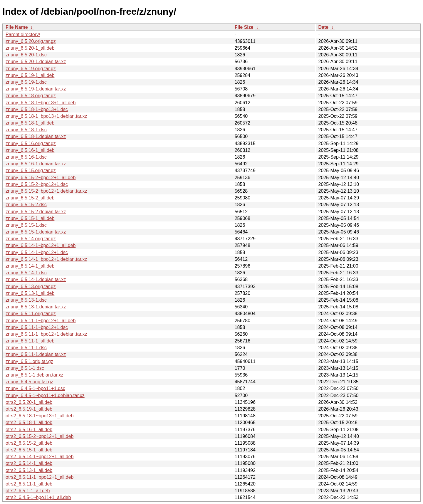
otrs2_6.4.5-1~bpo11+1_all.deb (38, 497)
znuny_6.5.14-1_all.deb (30, 266)
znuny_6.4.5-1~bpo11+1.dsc (35, 388)
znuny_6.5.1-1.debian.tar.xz (35, 375)
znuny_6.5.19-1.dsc (26, 82)
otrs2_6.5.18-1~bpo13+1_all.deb (40, 416)
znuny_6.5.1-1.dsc (25, 368)
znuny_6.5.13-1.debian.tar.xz (36, 307)
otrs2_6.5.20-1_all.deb (29, 402)
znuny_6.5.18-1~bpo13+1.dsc (37, 109)
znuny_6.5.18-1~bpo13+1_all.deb (41, 103)
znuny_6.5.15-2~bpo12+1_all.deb (41, 178)
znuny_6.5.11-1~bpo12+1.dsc (37, 327)
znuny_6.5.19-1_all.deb (30, 75)
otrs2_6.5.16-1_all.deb (29, 430)
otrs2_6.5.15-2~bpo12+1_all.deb (40, 436)
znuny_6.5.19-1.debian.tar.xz (36, 89)
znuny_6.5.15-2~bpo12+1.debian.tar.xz (46, 191)
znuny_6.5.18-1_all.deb (30, 123)
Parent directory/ (23, 35)
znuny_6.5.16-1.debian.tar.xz (36, 164)
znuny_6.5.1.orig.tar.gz (29, 361)
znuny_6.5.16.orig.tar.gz (31, 143)
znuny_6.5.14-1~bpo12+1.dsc (37, 252)
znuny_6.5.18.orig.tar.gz (31, 96)
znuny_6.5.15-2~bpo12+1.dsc (37, 184)
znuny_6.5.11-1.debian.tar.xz (36, 354)
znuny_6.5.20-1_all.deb (30, 48)
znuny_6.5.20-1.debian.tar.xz (36, 62)
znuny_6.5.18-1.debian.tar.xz (36, 136)
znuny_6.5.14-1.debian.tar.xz (36, 279)
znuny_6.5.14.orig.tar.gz (31, 239)
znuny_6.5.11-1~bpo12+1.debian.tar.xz (46, 334)
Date (323, 27)
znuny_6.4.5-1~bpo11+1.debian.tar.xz (45, 395)
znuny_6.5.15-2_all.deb (30, 198)
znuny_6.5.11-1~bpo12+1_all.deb (41, 321)
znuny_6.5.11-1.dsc (26, 348)
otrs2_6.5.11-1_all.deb (29, 484)
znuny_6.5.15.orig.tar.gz (31, 170)
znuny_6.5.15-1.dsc (26, 225)
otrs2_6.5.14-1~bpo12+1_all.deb (40, 457)
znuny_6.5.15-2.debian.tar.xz (36, 212)
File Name (17, 27)
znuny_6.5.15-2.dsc (26, 205)
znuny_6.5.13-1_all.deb (30, 293)
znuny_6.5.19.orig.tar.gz (31, 69)
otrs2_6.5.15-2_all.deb (29, 443)
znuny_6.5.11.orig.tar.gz (31, 314)
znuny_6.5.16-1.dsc (26, 157)
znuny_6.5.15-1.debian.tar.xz (36, 232)
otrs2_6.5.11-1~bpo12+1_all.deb (40, 477)
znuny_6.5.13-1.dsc (26, 300)
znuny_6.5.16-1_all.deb (30, 150)
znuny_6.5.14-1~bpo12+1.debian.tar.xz (46, 259)
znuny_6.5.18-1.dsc (26, 130)
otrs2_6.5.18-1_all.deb (29, 422)
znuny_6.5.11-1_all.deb (30, 341)
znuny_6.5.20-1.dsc (26, 55)
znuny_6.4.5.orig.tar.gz (29, 382)
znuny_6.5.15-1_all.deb (30, 218)
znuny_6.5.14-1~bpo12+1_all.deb (41, 245)
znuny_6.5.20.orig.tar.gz (31, 41)
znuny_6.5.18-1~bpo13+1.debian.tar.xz (46, 116)
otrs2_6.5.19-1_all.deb (29, 409)
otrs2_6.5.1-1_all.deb (28, 491)
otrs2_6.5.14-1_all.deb (29, 463)
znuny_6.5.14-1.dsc (26, 273)
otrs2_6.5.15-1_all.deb (29, 450)
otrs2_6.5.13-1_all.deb (29, 470)
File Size (244, 27)
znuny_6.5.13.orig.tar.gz (31, 287)
